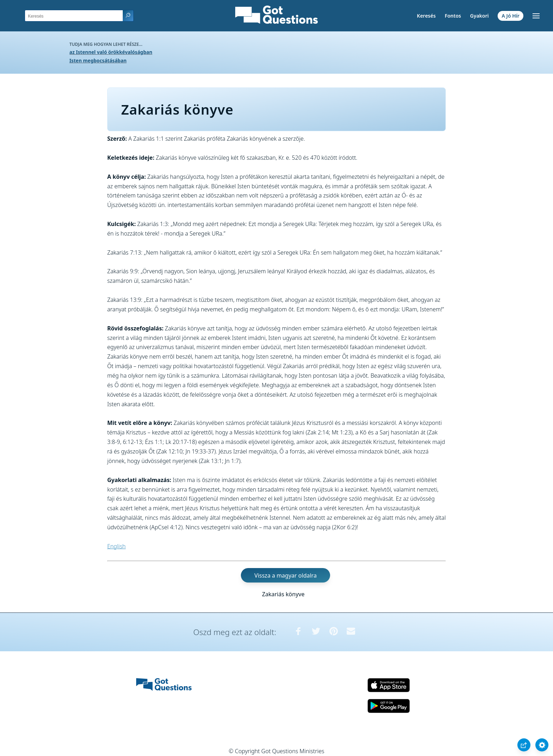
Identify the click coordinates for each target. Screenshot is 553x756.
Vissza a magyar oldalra (285, 575)
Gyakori (479, 16)
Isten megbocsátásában (98, 60)
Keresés (426, 16)
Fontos (453, 16)
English (116, 546)
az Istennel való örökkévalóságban (111, 52)
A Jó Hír (511, 16)
